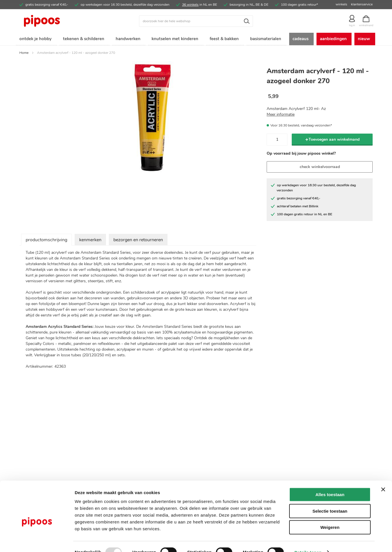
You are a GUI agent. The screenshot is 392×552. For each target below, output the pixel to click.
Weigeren (330, 516)
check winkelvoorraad (320, 168)
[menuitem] (35, 39)
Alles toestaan (330, 483)
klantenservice (362, 4)
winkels (341, 4)
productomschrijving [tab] (46, 241)
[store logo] (64, 21)
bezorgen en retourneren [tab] (138, 241)
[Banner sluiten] (383, 478)
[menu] (196, 39)
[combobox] (196, 21)
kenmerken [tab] (90, 241)
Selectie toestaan (330, 499)
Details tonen (308, 541)
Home (24, 54)
